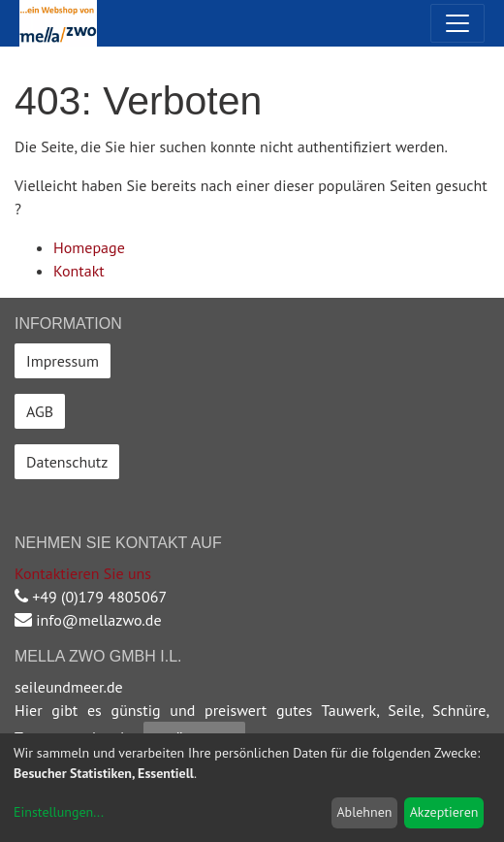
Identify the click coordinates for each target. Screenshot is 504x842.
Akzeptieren (444, 812)
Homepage (89, 247)
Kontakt (79, 271)
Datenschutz (67, 462)
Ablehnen (364, 812)
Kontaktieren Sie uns (83, 573)
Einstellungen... (59, 812)
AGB (40, 411)
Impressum (63, 361)
